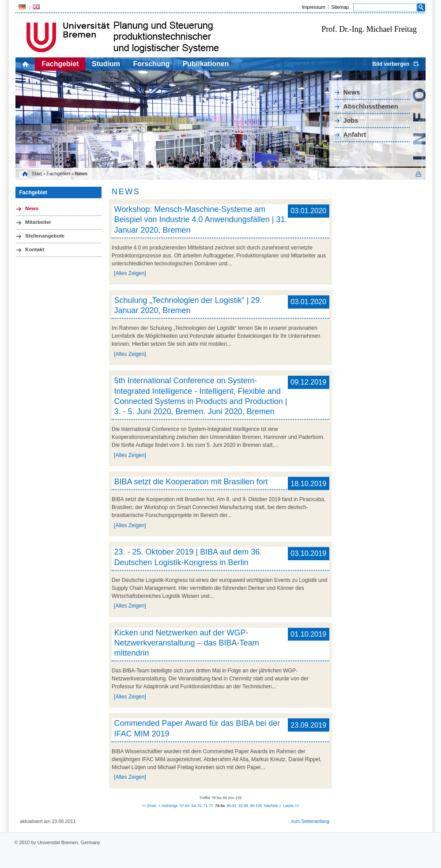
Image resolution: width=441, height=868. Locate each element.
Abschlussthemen (371, 106)
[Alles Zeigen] (130, 273)
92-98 (243, 806)
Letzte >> (291, 806)
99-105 (256, 806)
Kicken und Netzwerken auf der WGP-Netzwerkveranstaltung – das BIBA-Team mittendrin (186, 643)
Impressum (313, 7)
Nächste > (273, 806)
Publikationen (206, 64)
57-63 (185, 806)
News (352, 92)
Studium (106, 64)
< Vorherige (168, 806)
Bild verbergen (391, 64)
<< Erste (149, 806)
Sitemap (340, 7)
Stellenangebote (45, 236)
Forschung (152, 64)
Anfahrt (355, 135)
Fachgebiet (60, 64)
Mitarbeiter (38, 222)
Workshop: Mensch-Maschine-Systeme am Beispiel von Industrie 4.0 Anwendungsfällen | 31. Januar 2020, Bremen (200, 220)
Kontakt (35, 249)
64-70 (196, 806)
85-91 (231, 806)
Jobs (351, 121)
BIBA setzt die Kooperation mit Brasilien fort (191, 482)
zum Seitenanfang (310, 821)
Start (37, 174)
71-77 (208, 806)
